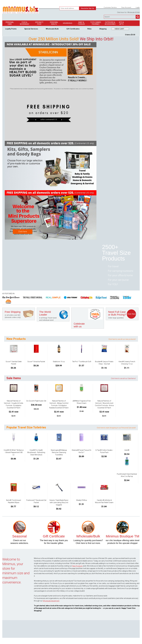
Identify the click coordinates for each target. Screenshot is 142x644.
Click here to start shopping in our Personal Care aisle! (116, 428)
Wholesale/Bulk (52, 29)
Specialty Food (39, 23)
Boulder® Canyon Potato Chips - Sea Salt (104, 363)
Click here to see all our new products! (122, 339)
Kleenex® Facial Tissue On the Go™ (82, 451)
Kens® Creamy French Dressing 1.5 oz (127, 363)
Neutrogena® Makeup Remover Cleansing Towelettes (59, 452)
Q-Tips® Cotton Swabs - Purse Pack (104, 451)
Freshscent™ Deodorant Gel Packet (36, 501)
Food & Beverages (25, 23)
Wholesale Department (51, 601)
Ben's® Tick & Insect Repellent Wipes (14, 501)
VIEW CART (119, 29)
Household (68, 23)
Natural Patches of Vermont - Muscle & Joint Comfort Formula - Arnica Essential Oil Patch (104, 404)
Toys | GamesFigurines (96, 23)
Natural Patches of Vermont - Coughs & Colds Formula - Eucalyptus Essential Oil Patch (14, 404)
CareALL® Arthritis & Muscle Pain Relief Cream (104, 501)
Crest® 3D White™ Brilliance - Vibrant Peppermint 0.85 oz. (14, 452)
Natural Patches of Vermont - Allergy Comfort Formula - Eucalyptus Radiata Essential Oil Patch (59, 404)
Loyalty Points (11, 29)
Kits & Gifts (121, 23)
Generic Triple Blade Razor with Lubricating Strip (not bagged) (59, 502)
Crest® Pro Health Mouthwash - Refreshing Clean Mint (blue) (36, 452)
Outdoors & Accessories (110, 23)
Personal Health (54, 23)
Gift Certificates (73, 29)
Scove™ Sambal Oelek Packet (14, 363)
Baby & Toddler (81, 23)
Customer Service (110, 7)
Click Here (131, 314)
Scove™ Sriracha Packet (36, 362)
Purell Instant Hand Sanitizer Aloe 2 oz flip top (127, 475)
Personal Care (10, 23)
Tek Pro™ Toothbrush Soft (82, 362)
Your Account (126, 7)
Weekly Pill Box (82, 500)
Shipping (103, 29)
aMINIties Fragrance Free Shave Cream (82, 402)
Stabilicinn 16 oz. (59, 362)
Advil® (127, 450)
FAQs (89, 29)
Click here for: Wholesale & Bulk (128, 12)
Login (138, 7)
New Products (77, 566)
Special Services (31, 29)
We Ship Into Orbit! (97, 39)
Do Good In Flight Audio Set (36, 401)
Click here (23, 231)
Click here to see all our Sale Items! (123, 378)
